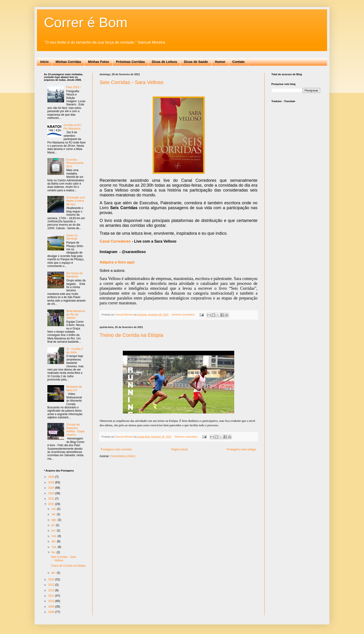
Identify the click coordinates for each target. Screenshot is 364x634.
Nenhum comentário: (184, 315)
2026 (52, 477)
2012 (52, 590)
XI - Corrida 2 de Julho (75, 351)
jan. (54, 573)
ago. (55, 520)
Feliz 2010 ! (74, 87)
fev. (54, 552)
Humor (220, 62)
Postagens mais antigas (242, 449)
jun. (54, 530)
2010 (52, 601)
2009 (52, 607)
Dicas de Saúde (196, 62)
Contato (239, 62)
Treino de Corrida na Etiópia (131, 335)
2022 (52, 499)
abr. (54, 541)
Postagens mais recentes (116, 449)
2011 (52, 596)
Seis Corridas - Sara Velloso (132, 82)
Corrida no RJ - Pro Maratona (73, 127)
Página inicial (179, 449)
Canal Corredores (115, 241)
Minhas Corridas (68, 62)
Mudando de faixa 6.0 (74, 388)
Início (44, 62)
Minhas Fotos (98, 62)
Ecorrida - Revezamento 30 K (75, 163)
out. (54, 509)
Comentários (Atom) (123, 456)
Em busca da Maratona (75, 275)
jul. (54, 525)
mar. (55, 547)
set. (54, 514)
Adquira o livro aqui (117, 262)
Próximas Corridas (131, 62)
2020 (52, 579)
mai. (55, 536)
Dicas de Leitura (164, 62)
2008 (52, 612)
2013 (52, 585)
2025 (52, 482)
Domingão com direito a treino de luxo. (76, 201)
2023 (52, 493)
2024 (52, 488)
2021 (52, 504)
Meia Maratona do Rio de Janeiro (76, 314)
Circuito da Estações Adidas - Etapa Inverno (76, 430)
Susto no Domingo (72, 237)
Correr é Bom (86, 22)
